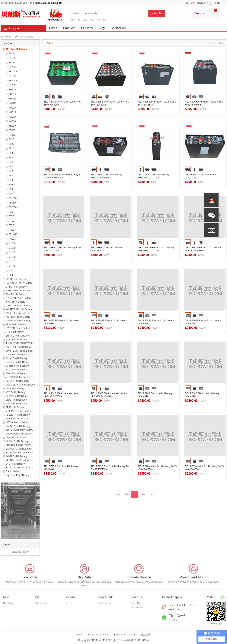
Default (50, 43)
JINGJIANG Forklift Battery (19, 453)
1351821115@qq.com (49, 3)
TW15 (12, 212)
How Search (9, 603)
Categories (15, 28)
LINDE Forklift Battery (17, 287)
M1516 (12, 243)
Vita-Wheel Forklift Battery (19, 434)
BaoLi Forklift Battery (16, 373)
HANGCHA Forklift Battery (19, 283)
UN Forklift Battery (15, 389)
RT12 (11, 221)
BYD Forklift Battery (16, 464)
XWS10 (13, 99)
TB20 (11, 171)
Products (69, 28)
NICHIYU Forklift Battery (18, 317)
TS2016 (13, 207)
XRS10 (12, 90)
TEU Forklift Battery (16, 49)
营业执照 (145, 635)
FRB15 (12, 230)
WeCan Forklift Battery (17, 441)
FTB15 (12, 130)
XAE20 (12, 121)
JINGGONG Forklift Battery (19, 468)
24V (73, 20)
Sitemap (133, 635)
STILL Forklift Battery (16, 340)
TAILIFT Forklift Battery (17, 313)
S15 (11, 194)
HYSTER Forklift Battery (18, 328)
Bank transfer (41, 603)
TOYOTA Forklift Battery (18, 291)
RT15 (11, 225)
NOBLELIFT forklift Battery (19, 347)
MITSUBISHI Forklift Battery (20, 377)
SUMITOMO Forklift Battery (19, 351)
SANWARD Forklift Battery (19, 449)
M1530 (12, 257)
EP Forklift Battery (15, 407)
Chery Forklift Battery (16, 437)
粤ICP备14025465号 (138, 640)
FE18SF (13, 76)
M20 (11, 271)
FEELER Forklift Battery (18, 415)
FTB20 (12, 135)
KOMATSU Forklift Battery (19, 309)
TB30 (11, 180)
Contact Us (118, 28)
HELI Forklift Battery (16, 279)
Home (7, 37)
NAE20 (12, 117)
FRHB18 (13, 234)
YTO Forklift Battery (16, 392)
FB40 (11, 162)
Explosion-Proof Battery (18, 475)
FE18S (12, 63)
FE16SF (13, 72)
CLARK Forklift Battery (17, 396)
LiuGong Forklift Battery (18, 362)
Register (201, 3)
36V (79, 20)
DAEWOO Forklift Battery (18, 321)
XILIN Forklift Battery (16, 324)
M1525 (12, 252)
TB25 (11, 176)
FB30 (11, 153)
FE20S (12, 67)
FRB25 (12, 239)
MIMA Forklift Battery (16, 355)
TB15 (11, 167)
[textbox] (110, 13)
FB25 (11, 148)
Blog (102, 28)
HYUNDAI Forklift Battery (18, 298)
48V (85, 20)
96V (104, 20)
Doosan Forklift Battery (17, 366)
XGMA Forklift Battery (16, 456)
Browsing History (20, 552)
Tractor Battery (13, 471)
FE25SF (13, 85)
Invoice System (105, 603)
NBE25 (12, 112)
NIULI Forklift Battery (16, 370)
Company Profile (137, 608)
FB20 (11, 144)
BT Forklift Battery (15, 332)
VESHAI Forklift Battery (17, 460)
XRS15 (12, 94)
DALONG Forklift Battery (18, 426)
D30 (11, 275)
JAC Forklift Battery (15, 302)
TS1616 (13, 203)
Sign (193, 3)
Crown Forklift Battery (16, 400)
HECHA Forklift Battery (17, 422)
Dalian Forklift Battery (16, 358)
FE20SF (13, 81)
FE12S (12, 54)
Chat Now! (173, 620)
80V (98, 20)
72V (91, 20)
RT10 (11, 216)
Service (70, 603)
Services (87, 28)
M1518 (12, 248)
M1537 (12, 262)
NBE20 (12, 108)
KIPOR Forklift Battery (17, 419)
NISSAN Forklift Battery (17, 381)
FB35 (11, 158)
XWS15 (13, 103)
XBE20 (12, 126)
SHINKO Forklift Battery (18, 336)
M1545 (12, 266)
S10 (11, 185)
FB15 (11, 139)
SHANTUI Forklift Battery (18, 445)
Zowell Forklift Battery (16, 404)
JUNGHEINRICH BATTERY (20, 343)
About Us (107, 635)
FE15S (12, 58)
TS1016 (13, 198)
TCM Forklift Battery (16, 294)
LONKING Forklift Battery (18, 306)
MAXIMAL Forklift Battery (18, 411)
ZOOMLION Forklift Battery (19, 430)
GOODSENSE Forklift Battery (21, 385)
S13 (11, 189)
